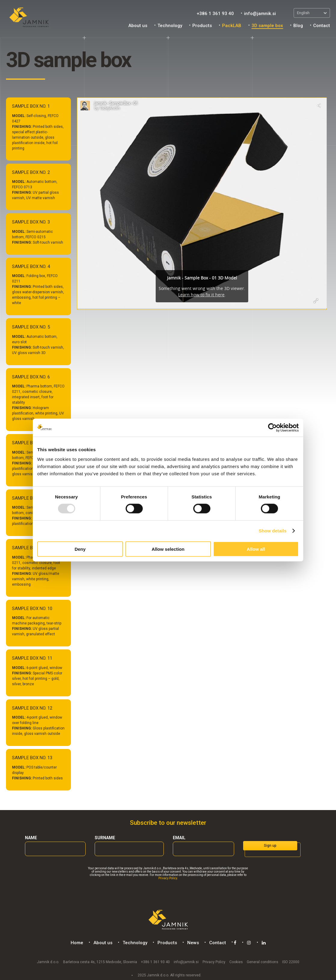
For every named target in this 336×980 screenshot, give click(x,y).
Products (202, 26)
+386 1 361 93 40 (215, 14)
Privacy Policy (168, 878)
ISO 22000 (291, 962)
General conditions (263, 962)
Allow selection (168, 549)
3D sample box (267, 26)
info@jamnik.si (260, 14)
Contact (322, 26)
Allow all (256, 549)
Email (179, 838)
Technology (170, 26)
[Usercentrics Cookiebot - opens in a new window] (272, 428)
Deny (80, 549)
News (192, 943)
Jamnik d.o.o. (48, 962)
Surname (105, 838)
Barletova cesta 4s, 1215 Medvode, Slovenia (100, 962)
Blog (298, 26)
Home (76, 943)
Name (31, 838)
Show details (273, 531)
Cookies (236, 962)
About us (138, 26)
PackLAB (232, 26)
